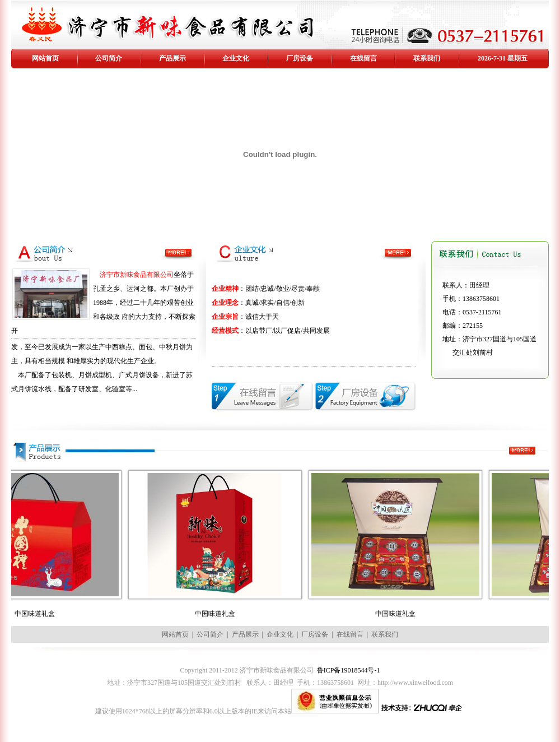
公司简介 (109, 58)
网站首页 (45, 58)
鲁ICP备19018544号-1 (349, 670)
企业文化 (236, 58)
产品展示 (172, 58)
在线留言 (363, 58)
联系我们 (427, 58)
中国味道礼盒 (54, 614)
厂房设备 (300, 58)
